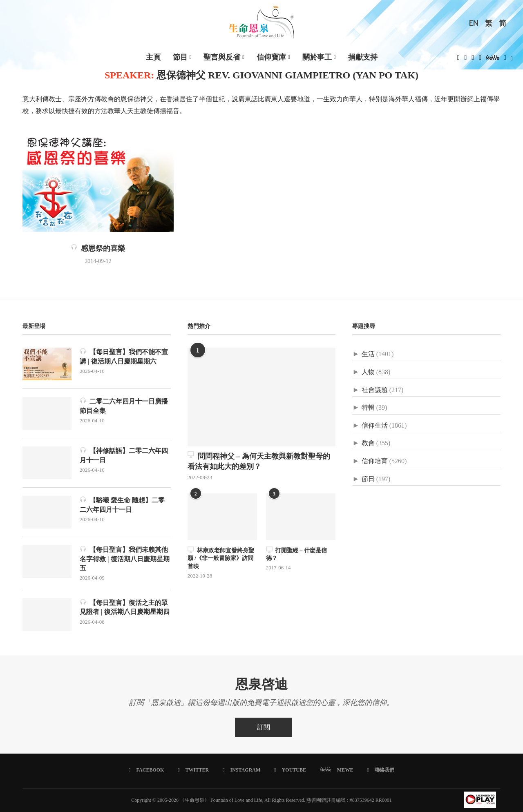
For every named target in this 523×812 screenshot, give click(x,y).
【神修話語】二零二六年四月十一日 (124, 455)
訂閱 (264, 727)
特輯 (368, 407)
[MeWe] (493, 60)
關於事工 (317, 57)
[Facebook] (458, 60)
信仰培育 (375, 461)
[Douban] (505, 60)
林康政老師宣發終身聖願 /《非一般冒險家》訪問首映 (221, 558)
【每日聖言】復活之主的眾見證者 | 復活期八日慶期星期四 (125, 607)
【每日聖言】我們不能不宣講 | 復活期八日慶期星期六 (124, 356)
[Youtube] (480, 60)
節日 (368, 479)
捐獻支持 (363, 57)
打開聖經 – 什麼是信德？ (296, 554)
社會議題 (375, 390)
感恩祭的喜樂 (98, 248)
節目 (180, 57)
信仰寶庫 (271, 57)
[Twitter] (466, 60)
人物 (368, 372)
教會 (368, 443)
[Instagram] (473, 60)
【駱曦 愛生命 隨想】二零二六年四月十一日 (122, 504)
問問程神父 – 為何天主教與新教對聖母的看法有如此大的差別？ (259, 461)
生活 (368, 354)
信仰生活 (375, 425)
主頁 (153, 57)
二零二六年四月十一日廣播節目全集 (124, 405)
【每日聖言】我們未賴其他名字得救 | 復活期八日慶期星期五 (125, 558)
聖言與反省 (222, 57)
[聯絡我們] (380, 770)
